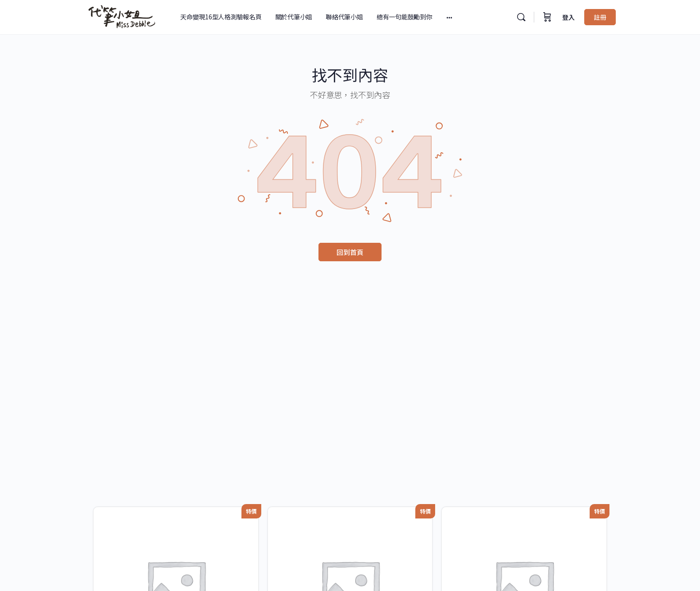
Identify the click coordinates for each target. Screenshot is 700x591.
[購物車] (547, 17)
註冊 (600, 17)
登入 (568, 17)
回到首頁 (350, 252)
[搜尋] (521, 17)
